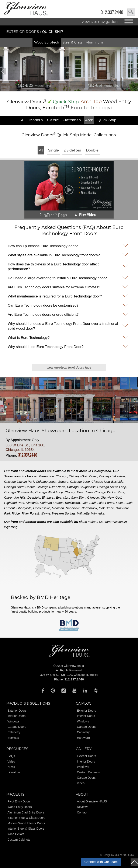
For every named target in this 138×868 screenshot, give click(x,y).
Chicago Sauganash (81, 487)
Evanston (63, 497)
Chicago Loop (80, 482)
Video (11, 761)
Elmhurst (48, 497)
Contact (82, 812)
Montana (105, 522)
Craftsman (72, 120)
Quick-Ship (107, 120)
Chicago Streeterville (19, 492)
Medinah (58, 508)
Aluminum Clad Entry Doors (26, 812)
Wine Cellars (16, 834)
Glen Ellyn (78, 497)
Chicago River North (51, 487)
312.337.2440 (112, 12)
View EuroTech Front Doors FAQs (69, 367)
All (23, 120)
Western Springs (64, 513)
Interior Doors (16, 716)
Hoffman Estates (52, 503)
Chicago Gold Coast (83, 476)
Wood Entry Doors (20, 807)
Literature (14, 772)
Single (54, 150)
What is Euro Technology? (29, 338)
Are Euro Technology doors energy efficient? (43, 315)
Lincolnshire (42, 508)
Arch (89, 120)
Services (13, 738)
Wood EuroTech (47, 42)
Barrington (47, 476)
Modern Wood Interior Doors (26, 823)
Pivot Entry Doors (19, 801)
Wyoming (11, 527)
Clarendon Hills (15, 497)
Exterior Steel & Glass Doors (26, 818)
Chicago (61, 476)
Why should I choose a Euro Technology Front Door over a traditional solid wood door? (63, 326)
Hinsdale (32, 503)
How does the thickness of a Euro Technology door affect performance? (53, 267)
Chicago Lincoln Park (19, 482)
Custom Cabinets (88, 772)
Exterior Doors (23, 32)
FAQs (11, 756)
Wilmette (83, 513)
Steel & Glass (72, 42)
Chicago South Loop (112, 487)
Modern (36, 120)
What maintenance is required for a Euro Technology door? (55, 296)
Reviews (82, 807)
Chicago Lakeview (112, 476)
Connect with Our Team (101, 862)
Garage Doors (17, 727)
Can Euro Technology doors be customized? (43, 305)
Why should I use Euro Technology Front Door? (46, 347)
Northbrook (89, 508)
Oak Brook (106, 508)
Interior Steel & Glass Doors (26, 829)
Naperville (73, 508)
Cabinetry (14, 732)
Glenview (107, 497)
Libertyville (24, 508)
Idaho (83, 522)
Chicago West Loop (49, 492)
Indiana (93, 522)
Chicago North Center (20, 487)
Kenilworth (72, 503)
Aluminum (94, 42)
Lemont (10, 508)
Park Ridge (12, 513)
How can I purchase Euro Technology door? (43, 246)
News (11, 767)
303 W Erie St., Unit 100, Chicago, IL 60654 (25, 447)
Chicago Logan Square (52, 482)
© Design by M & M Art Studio (117, 855)
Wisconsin (120, 522)
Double (92, 150)
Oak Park (122, 508)
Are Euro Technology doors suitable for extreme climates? (54, 287)
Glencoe (93, 497)
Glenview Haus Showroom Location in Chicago (61, 431)
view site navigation (100, 22)
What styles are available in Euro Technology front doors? (54, 255)
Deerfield (34, 497)
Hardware (83, 738)
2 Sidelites (72, 150)
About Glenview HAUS (92, 801)
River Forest (30, 513)
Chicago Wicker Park (109, 492)
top (134, 862)
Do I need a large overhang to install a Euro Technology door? (57, 278)
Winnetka (98, 513)
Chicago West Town (79, 492)
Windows (13, 721)
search (131, 12)
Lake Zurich (124, 503)
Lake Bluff (89, 503)
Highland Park (14, 503)
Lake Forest (106, 503)
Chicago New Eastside (108, 482)
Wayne (45, 513)
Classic (53, 120)
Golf (118, 497)
